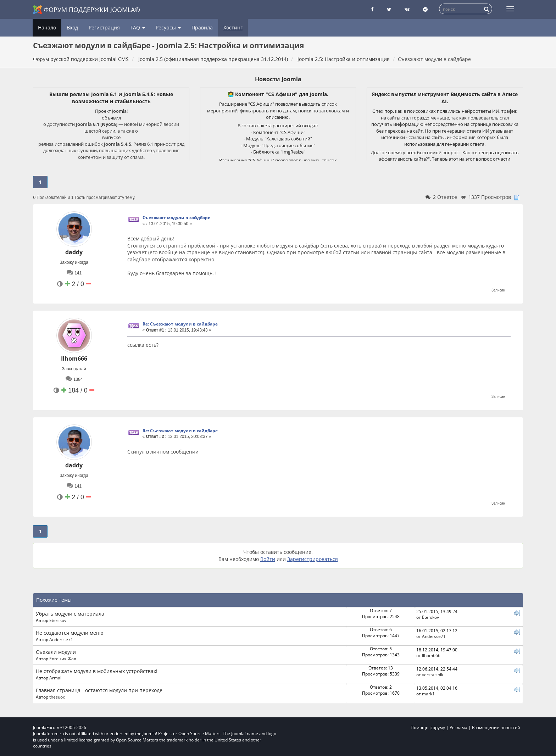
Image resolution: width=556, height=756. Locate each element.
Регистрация (104, 27)
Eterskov (58, 620)
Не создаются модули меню (70, 633)
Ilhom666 (74, 358)
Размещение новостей (496, 727)
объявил (111, 118)
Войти (268, 559)
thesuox (57, 697)
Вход (72, 27)
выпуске (111, 137)
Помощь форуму (428, 727)
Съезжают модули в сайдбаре (176, 218)
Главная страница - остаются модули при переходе (99, 690)
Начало (47, 27)
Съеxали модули (56, 652)
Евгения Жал (63, 658)
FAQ (138, 27)
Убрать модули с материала (70, 614)
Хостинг (233, 27)
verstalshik (433, 674)
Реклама (458, 727)
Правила (202, 27)
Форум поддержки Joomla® (87, 10)
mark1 (428, 694)
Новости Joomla (278, 79)
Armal (55, 678)
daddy (74, 252)
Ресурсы (168, 27)
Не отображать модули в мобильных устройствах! (97, 671)
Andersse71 (61, 639)
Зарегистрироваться (313, 559)
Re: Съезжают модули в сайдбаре (180, 324)
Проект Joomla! (111, 111)
